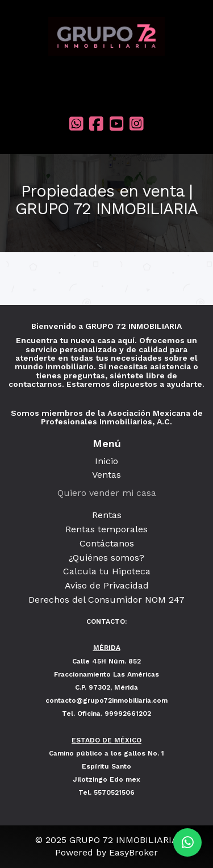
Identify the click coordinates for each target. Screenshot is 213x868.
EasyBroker (133, 852)
